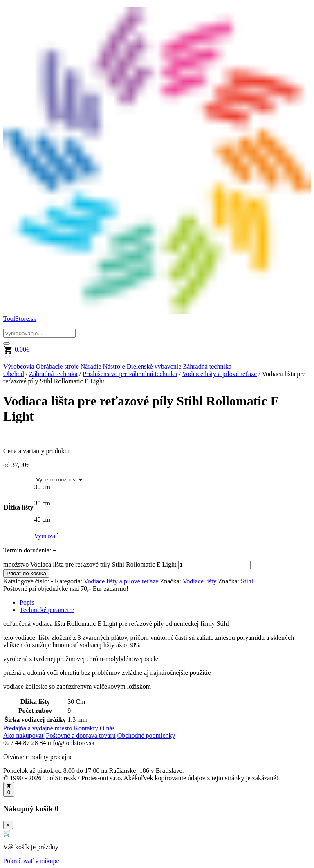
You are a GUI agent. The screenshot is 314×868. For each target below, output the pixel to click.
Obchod (14, 374)
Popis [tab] (27, 602)
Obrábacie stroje (57, 366)
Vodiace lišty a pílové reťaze (220, 374)
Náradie (91, 366)
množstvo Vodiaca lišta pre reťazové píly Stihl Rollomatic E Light (90, 564)
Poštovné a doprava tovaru (81, 736)
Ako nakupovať (24, 736)
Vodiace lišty (200, 581)
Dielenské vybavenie (154, 366)
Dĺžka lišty (18, 507)
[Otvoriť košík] (9, 789)
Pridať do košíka (26, 573)
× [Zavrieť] (8, 825)
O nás (107, 728)
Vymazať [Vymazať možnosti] (46, 536)
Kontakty (86, 728)
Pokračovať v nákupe (31, 861)
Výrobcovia (19, 366)
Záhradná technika (207, 366)
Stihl (247, 581)
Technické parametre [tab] (47, 610)
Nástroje (114, 366)
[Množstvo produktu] (214, 565)
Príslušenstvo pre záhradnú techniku (130, 374)
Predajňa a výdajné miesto (38, 728)
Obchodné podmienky (146, 736)
